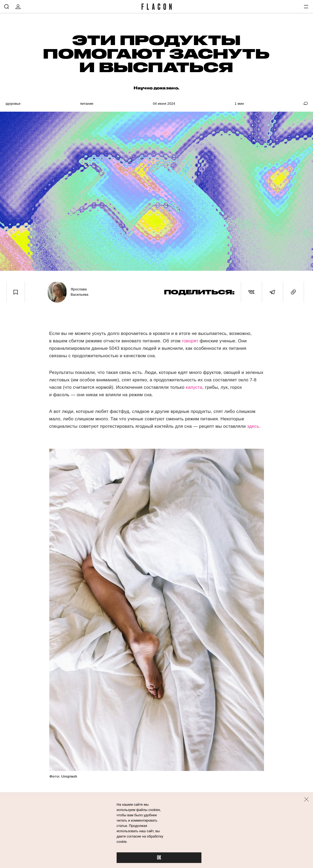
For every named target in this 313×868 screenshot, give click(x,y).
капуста (194, 387)
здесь (253, 426)
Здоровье (13, 104)
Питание (87, 104)
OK (159, 858)
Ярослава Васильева (79, 292)
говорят (190, 341)
